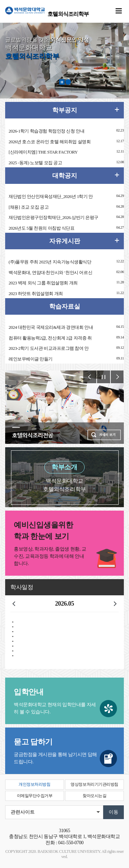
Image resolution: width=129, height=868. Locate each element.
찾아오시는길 (94, 796)
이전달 (14, 604)
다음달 (115, 604)
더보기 (117, 175)
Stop (104, 377)
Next (117, 377)
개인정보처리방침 (34, 784)
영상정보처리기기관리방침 (94, 784)
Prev (90, 377)
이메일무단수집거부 (35, 796)
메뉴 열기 (119, 11)
